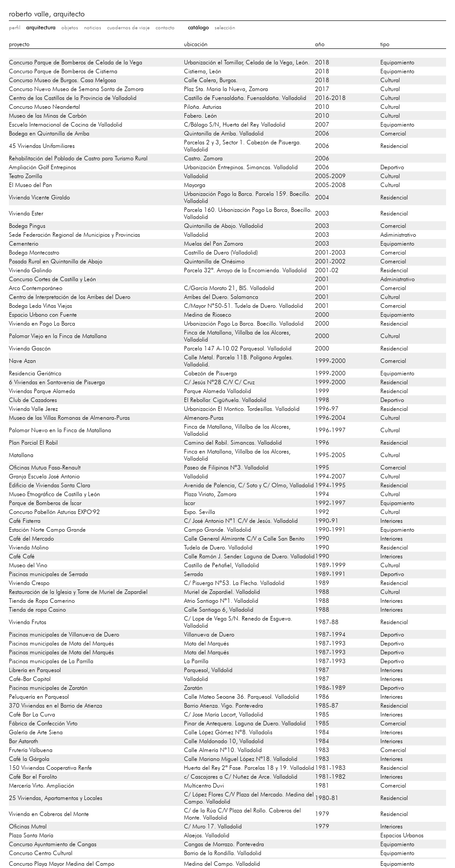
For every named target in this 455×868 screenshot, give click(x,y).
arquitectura (41, 28)
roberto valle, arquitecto (47, 14)
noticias (93, 27)
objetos (70, 27)
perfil (15, 27)
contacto (165, 27)
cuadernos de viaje (128, 27)
